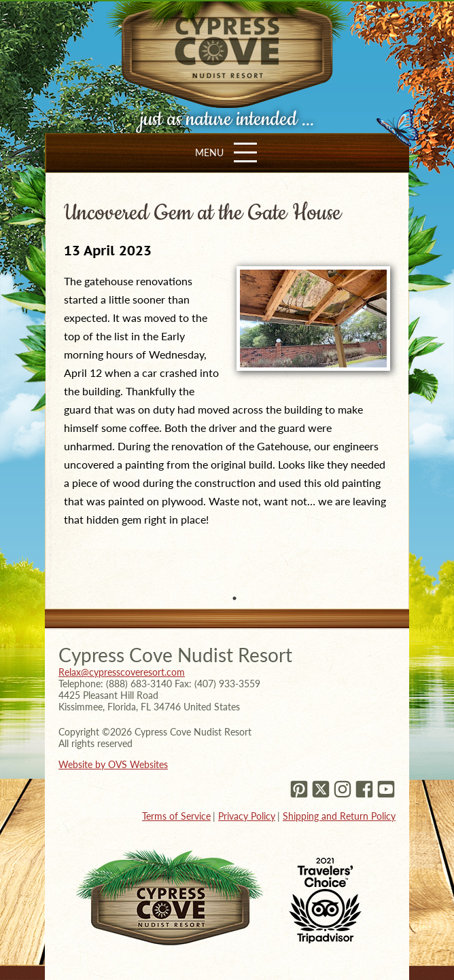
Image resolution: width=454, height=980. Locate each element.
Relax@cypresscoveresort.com (122, 672)
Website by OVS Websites (113, 764)
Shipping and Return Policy (339, 816)
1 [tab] (234, 598)
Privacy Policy (247, 816)
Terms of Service (176, 816)
